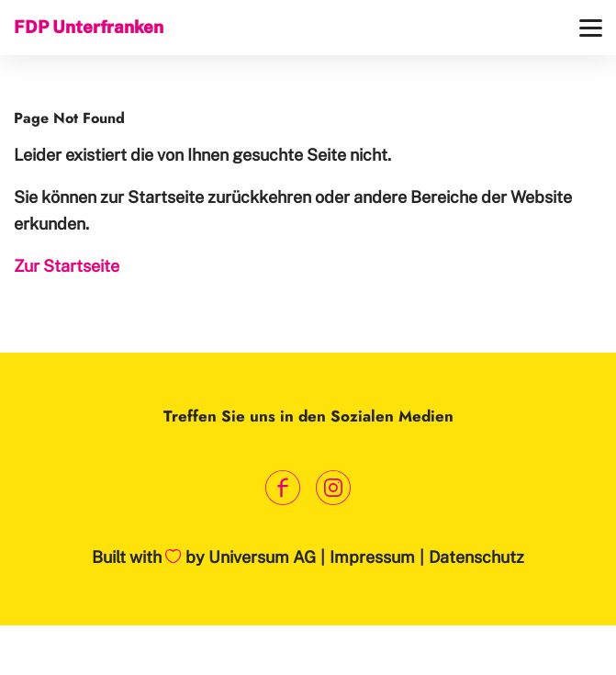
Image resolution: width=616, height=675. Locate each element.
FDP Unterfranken (89, 27)
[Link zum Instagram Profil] (334, 487)
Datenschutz (476, 557)
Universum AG (262, 557)
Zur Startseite (67, 266)
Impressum (372, 557)
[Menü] (591, 28)
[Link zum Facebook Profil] (283, 487)
